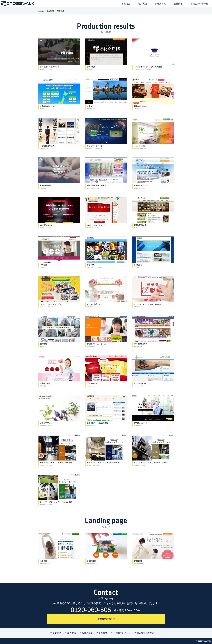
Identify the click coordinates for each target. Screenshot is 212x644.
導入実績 (143, 4)
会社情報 (178, 4)
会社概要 (103, 633)
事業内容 (126, 4)
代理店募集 (160, 4)
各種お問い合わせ (199, 4)
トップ (41, 11)
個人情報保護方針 (145, 633)
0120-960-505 (106, 610)
